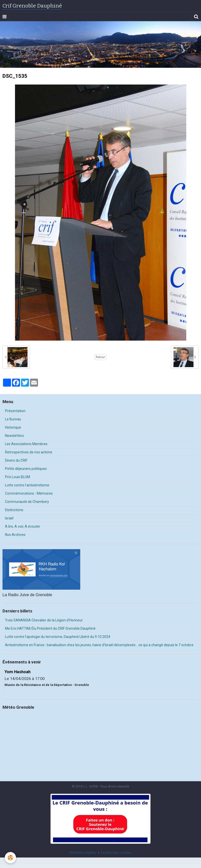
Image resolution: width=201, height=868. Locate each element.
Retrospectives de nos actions (29, 452)
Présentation (15, 411)
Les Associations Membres (26, 444)
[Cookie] (11, 858)
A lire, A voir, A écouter (23, 526)
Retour (100, 357)
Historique (13, 427)
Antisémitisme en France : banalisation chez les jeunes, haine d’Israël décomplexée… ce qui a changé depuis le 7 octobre (99, 645)
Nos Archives (15, 535)
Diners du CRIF (16, 460)
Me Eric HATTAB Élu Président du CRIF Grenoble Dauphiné (50, 628)
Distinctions (14, 510)
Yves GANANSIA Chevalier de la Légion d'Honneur (44, 620)
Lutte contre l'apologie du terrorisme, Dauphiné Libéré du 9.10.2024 (58, 637)
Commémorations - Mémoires (29, 493)
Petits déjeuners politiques (26, 469)
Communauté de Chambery (27, 502)
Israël (9, 518)
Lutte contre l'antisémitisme (27, 485)
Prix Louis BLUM (17, 477)
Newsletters (14, 436)
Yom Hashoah (17, 672)
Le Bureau (13, 419)
